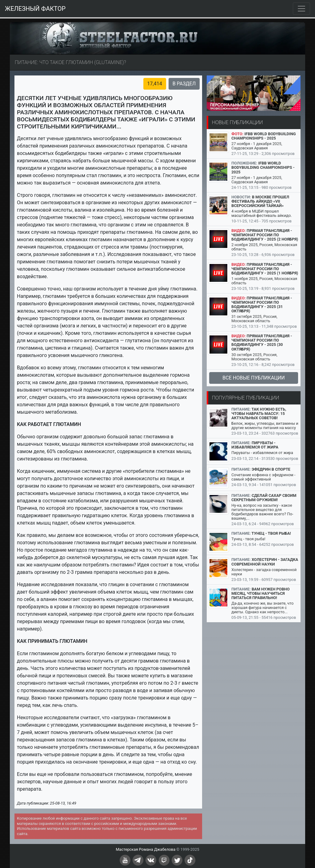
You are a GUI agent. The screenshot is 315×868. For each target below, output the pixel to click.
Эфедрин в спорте (271, 469)
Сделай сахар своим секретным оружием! (264, 498)
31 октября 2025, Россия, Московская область (254, 319)
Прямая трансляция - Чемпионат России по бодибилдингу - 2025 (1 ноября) (265, 269)
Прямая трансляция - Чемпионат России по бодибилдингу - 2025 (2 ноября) (265, 235)
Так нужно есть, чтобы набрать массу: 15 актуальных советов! (259, 414)
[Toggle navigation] (301, 9)
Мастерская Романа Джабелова (146, 849)
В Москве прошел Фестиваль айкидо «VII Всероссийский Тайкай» (260, 201)
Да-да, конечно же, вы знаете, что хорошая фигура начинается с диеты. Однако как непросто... (262, 608)
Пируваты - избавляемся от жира (255, 445)
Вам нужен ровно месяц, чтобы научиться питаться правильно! (260, 593)
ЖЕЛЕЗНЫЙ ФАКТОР (35, 9)
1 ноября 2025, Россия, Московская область (264, 281)
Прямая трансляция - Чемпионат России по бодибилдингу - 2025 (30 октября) (262, 342)
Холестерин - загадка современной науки (265, 562)
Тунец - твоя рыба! (271, 533)
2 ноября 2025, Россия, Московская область (264, 247)
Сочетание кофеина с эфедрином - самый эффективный (263, 477)
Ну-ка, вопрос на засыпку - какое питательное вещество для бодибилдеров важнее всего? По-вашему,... (262, 512)
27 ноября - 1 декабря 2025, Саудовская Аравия (257, 146)
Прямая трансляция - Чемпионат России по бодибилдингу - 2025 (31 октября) (262, 304)
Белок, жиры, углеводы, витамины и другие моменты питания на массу (265, 426)
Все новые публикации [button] (253, 378)
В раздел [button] (184, 84)
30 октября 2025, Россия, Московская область (254, 357)
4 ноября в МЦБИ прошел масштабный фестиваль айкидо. (262, 213)
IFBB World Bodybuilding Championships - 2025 (263, 136)
